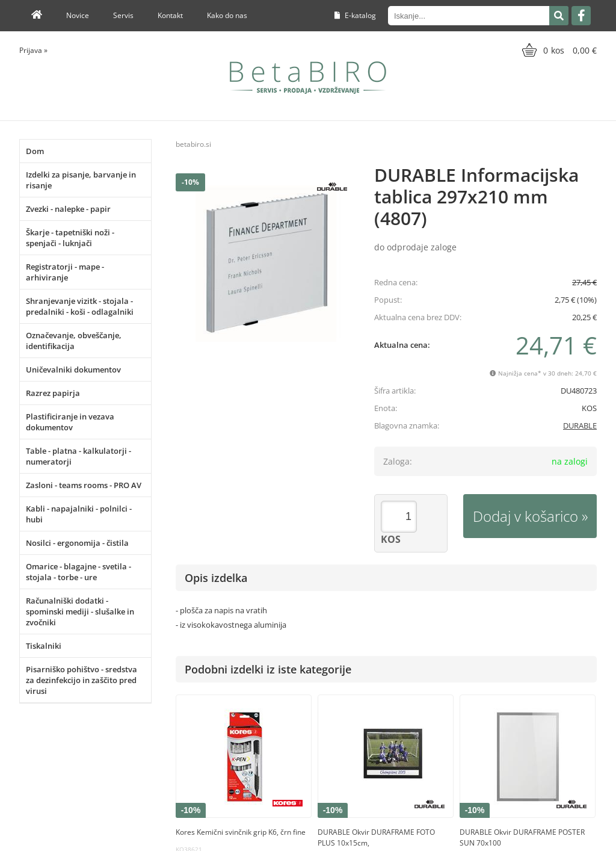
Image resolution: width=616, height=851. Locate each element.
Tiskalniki (44, 646)
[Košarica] (558, 50)
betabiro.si (193, 144)
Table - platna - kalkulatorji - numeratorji (79, 456)
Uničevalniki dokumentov (73, 370)
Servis (123, 15)
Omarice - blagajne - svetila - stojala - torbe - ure (79, 572)
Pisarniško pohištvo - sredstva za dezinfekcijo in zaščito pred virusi (82, 680)
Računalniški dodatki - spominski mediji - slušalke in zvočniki (80, 611)
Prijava (33, 50)
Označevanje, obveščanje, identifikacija (74, 341)
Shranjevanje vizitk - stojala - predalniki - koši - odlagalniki (80, 306)
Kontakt (170, 15)
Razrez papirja (53, 393)
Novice (78, 15)
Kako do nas (227, 15)
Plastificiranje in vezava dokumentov (70, 422)
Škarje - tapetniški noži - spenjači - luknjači (70, 238)
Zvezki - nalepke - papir (68, 209)
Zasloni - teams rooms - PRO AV (84, 485)
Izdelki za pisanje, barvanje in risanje (81, 180)
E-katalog (355, 15)
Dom (35, 151)
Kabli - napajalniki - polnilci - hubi (79, 514)
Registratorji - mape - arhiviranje (65, 272)
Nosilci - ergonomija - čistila (77, 543)
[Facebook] (581, 16)
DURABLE (580, 425)
